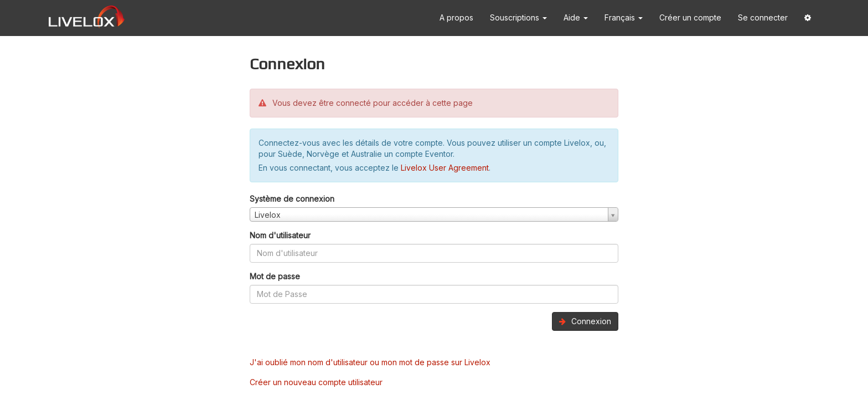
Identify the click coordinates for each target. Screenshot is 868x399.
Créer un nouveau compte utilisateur (316, 382)
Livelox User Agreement (445, 168)
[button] (808, 18)
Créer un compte (690, 17)
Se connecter (763, 17)
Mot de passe (275, 276)
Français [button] (624, 17)
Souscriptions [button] (518, 17)
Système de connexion (292, 199)
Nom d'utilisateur (280, 235)
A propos (456, 17)
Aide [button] (576, 17)
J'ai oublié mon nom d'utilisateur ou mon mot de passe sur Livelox (370, 362)
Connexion (585, 321)
